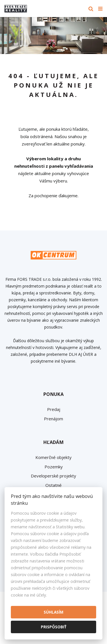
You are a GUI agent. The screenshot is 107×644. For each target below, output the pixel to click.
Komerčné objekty (53, 457)
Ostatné (53, 485)
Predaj (54, 409)
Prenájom (53, 419)
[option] (53, 36)
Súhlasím (53, 612)
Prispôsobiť (54, 627)
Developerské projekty (53, 476)
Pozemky (54, 467)
